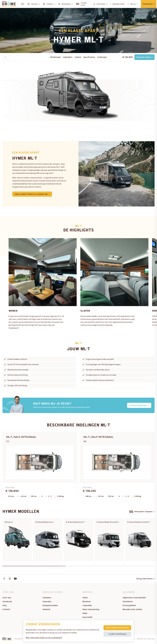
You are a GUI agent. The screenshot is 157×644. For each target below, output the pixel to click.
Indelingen (102, 57)
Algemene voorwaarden (134, 599)
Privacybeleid (129, 606)
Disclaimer (128, 603)
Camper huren (81, 4)
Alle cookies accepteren (117, 628)
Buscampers (65, 4)
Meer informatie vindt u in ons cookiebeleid (44, 638)
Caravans (34, 4)
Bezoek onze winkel (132, 610)
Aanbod (46, 610)
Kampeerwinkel (117, 4)
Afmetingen (55, 57)
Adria (85, 599)
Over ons (7, 599)
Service (132, 4)
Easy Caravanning (91, 610)
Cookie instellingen (117, 634)
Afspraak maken (144, 57)
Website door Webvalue (146, 640)
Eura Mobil (87, 618)
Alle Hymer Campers (142, 513)
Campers (49, 4)
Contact (6, 610)
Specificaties (89, 57)
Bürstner (87, 603)
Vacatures (7, 603)
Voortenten (100, 4)
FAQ (4, 606)
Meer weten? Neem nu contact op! (32, 194)
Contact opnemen (139, 406)
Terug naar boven (145, 580)
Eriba (85, 614)
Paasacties (148, 4)
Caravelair (87, 606)
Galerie (78, 57)
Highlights (68, 57)
